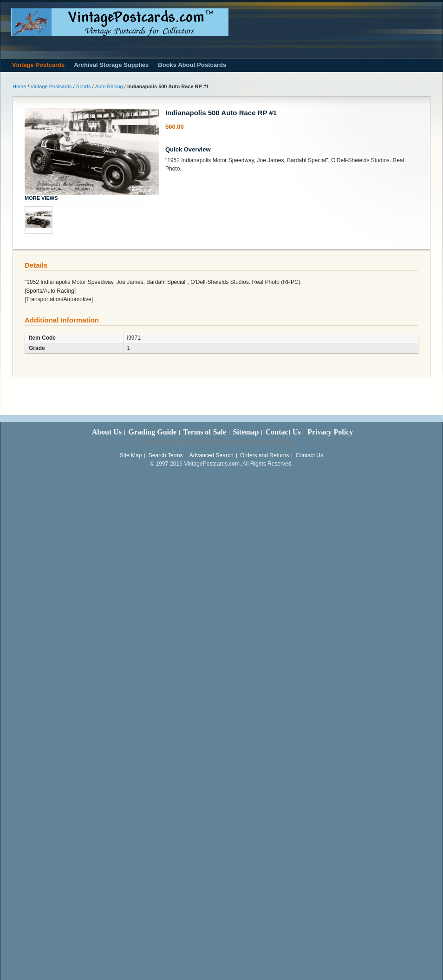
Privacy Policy (330, 432)
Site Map (131, 455)
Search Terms (166, 455)
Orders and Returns (264, 455)
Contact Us (283, 432)
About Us (107, 432)
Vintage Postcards (51, 86)
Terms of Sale (205, 432)
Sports (84, 86)
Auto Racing (109, 86)
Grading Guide (152, 432)
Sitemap (246, 432)
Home (19, 86)
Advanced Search (212, 455)
